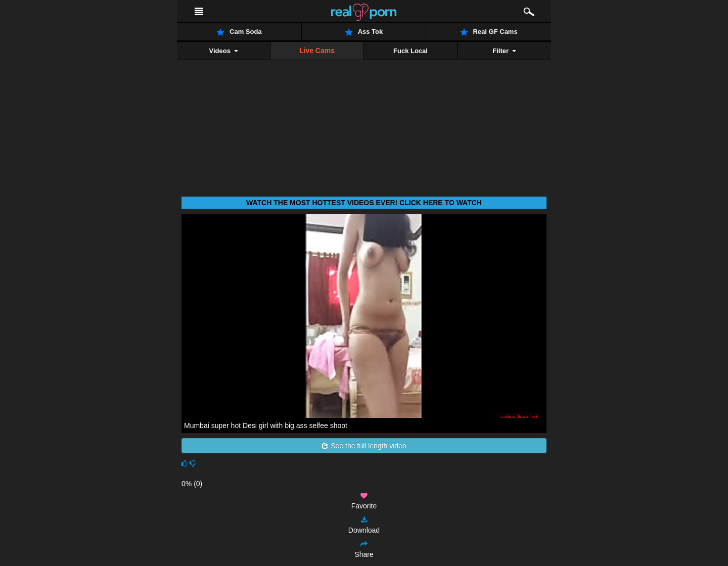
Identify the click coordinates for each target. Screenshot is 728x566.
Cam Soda (239, 32)
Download (364, 525)
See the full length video (364, 446)
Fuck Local (411, 51)
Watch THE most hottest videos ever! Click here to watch (364, 203)
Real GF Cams (489, 32)
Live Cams (317, 51)
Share (364, 550)
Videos (223, 51)
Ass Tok (364, 32)
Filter (504, 51)
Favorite (364, 501)
